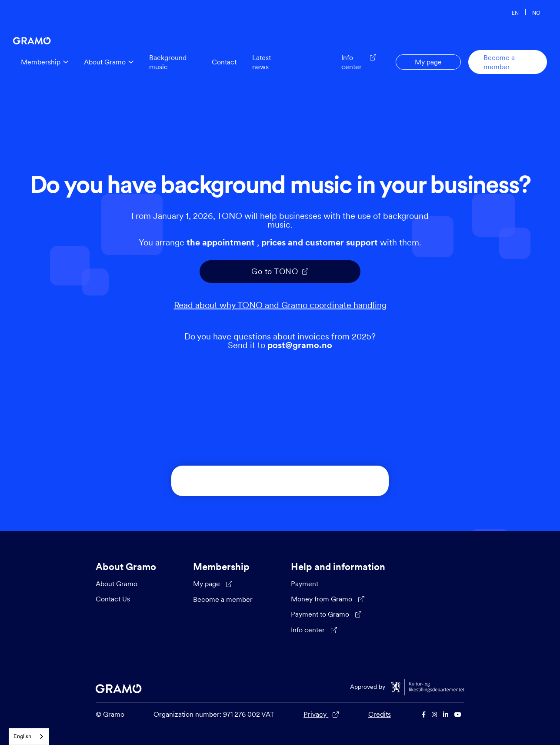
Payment (305, 584)
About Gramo (117, 584)
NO (536, 12)
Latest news (262, 62)
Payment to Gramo (326, 614)
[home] (32, 39)
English (22, 736)
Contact (224, 62)
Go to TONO (280, 271)
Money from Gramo (328, 599)
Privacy (321, 715)
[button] (45, 62)
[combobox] (29, 737)
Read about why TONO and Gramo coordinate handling (280, 305)
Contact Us (113, 599)
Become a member (499, 62)
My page (428, 62)
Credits (380, 714)
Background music (168, 62)
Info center (314, 630)
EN (515, 12)
